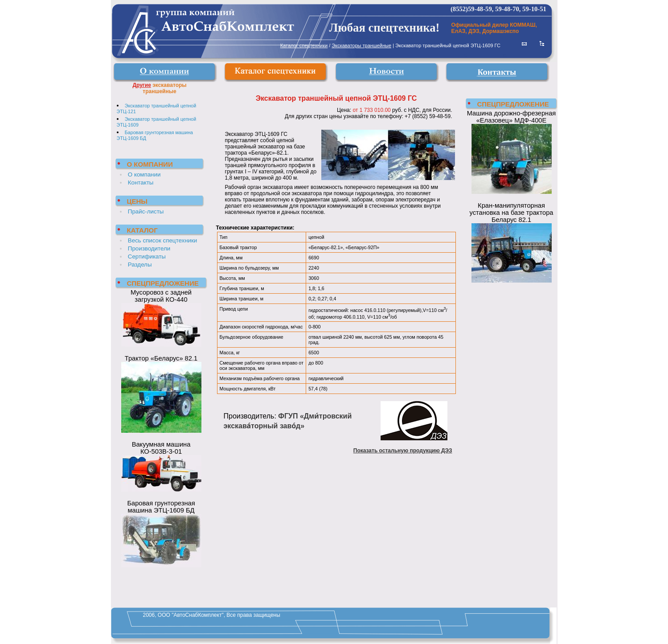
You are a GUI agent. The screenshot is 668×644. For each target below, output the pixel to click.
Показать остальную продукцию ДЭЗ (403, 451)
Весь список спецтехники (162, 240)
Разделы (140, 265)
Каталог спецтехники (304, 45)
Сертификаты (147, 256)
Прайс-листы (146, 211)
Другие (141, 85)
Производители (149, 248)
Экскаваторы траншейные (361, 45)
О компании (144, 174)
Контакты (141, 183)
